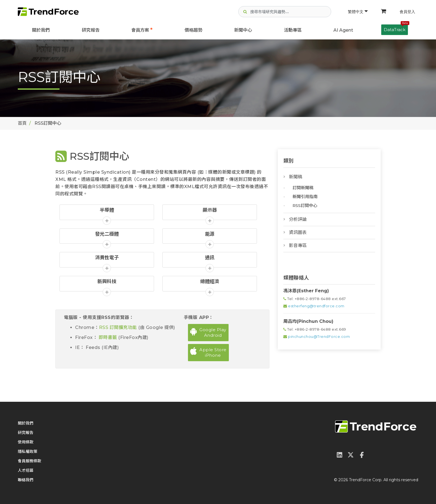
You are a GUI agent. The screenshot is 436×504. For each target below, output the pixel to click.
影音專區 (298, 245)
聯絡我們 (26, 480)
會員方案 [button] (140, 30)
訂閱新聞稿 (303, 188)
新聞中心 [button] (243, 30)
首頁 (22, 123)
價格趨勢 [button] (194, 30)
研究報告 (91, 30)
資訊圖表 (298, 232)
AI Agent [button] (343, 30)
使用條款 (26, 442)
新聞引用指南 (305, 197)
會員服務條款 (29, 461)
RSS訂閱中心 (305, 205)
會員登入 (407, 12)
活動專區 (293, 30)
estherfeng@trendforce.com (316, 306)
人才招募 (26, 470)
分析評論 (298, 219)
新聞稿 (296, 177)
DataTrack (396, 28)
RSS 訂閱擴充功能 (119, 327)
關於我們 (41, 30)
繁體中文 (358, 12)
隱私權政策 (28, 451)
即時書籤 (108, 337)
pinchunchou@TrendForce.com (319, 336)
